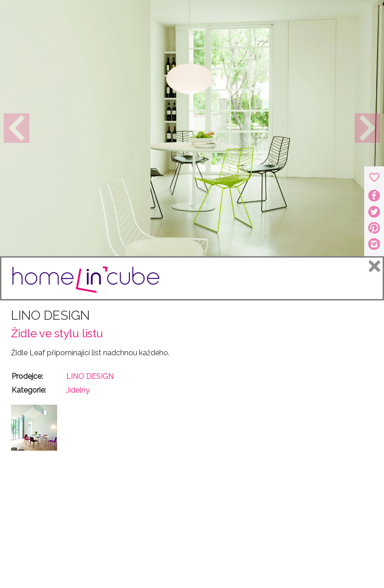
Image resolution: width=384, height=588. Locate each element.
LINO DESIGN (50, 315)
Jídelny (78, 390)
